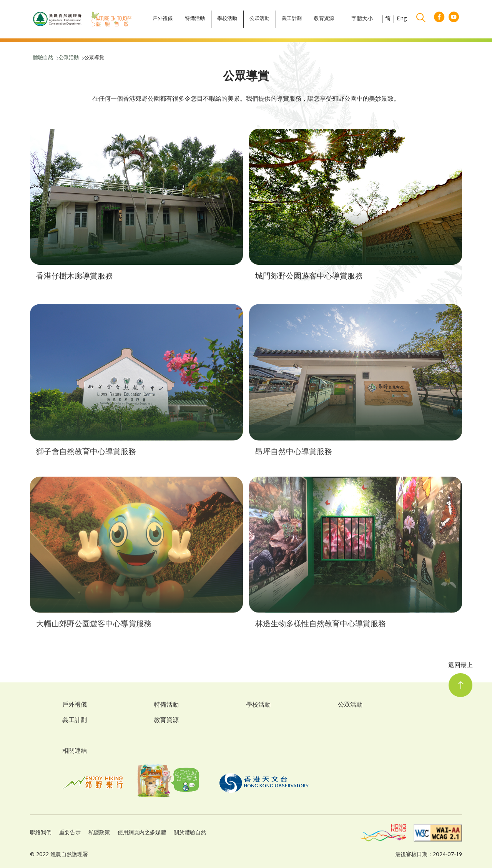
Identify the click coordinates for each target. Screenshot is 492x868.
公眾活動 (350, 705)
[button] (136, 209)
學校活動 (258, 705)
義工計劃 (75, 721)
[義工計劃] (292, 19)
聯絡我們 (41, 833)
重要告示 (70, 833)
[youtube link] (454, 19)
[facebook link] (439, 19)
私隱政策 (99, 833)
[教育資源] (324, 19)
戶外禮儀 (75, 705)
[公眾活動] (259, 19)
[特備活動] (195, 19)
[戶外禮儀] (163, 19)
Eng (402, 19)
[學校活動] (227, 19)
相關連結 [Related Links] (75, 751)
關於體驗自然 (190, 833)
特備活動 (166, 705)
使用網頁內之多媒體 (142, 833)
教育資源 (166, 721)
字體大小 (362, 19)
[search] (421, 19)
